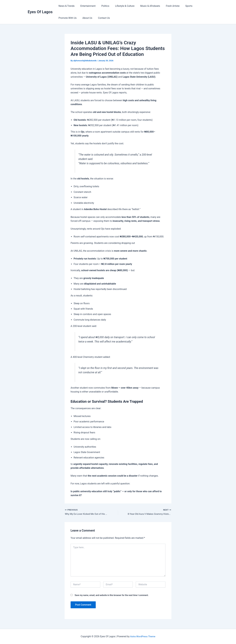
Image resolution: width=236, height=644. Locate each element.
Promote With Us (67, 18)
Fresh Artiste (167, 6)
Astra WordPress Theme (143, 636)
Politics (103, 6)
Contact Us (102, 18)
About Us (86, 18)
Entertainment (86, 6)
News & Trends (66, 6)
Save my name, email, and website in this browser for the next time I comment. (112, 595)
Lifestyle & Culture (121, 6)
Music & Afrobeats (146, 6)
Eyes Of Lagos (40, 12)
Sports (182, 6)
